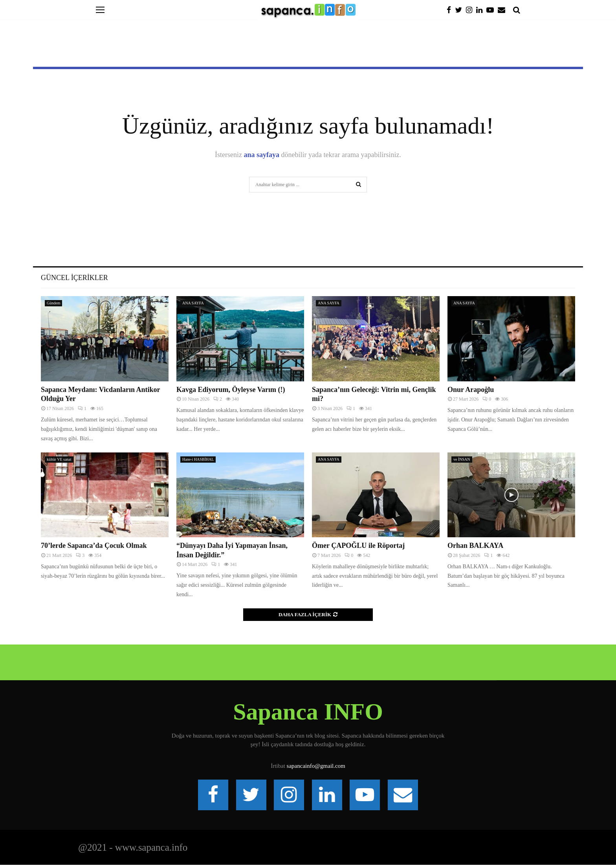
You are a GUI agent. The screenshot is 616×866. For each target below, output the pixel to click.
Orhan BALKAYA (475, 546)
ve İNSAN (462, 459)
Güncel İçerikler (74, 278)
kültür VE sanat (59, 459)
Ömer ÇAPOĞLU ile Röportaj (358, 546)
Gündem (53, 303)
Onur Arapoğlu (471, 390)
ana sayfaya (262, 155)
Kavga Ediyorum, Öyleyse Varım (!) (231, 390)
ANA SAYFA (193, 303)
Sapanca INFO (308, 712)
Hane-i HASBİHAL (198, 459)
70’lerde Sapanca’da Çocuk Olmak (94, 546)
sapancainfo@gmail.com (316, 766)
